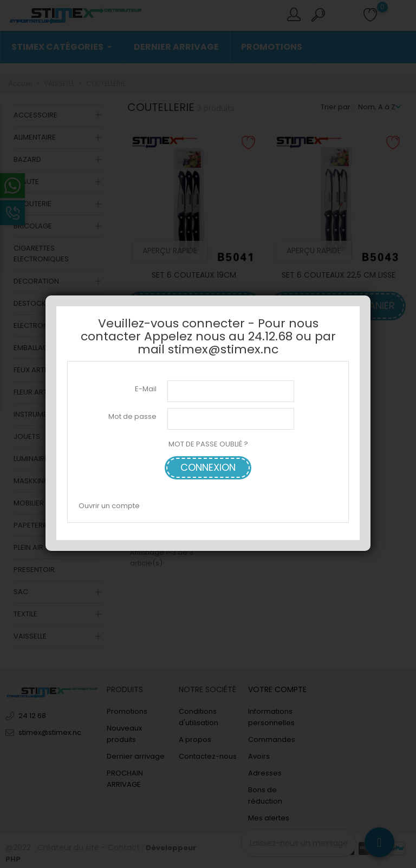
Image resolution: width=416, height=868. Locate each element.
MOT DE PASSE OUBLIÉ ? (208, 444)
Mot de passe (132, 416)
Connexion (208, 467)
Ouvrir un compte (109, 506)
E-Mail (146, 389)
